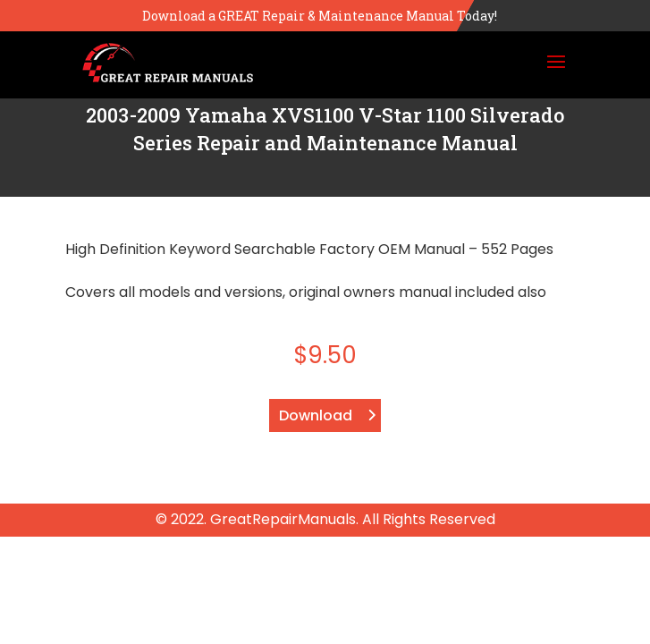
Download (316, 415)
